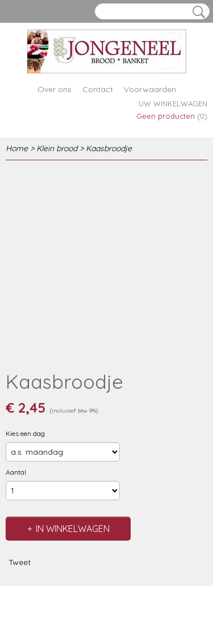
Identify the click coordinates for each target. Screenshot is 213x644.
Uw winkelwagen (173, 103)
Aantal (16, 472)
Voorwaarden (150, 89)
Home (17, 148)
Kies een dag (25, 433)
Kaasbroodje (109, 148)
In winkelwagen (73, 529)
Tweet (20, 562)
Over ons (55, 89)
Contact (98, 89)
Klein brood (57, 148)
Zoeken (197, 12)
